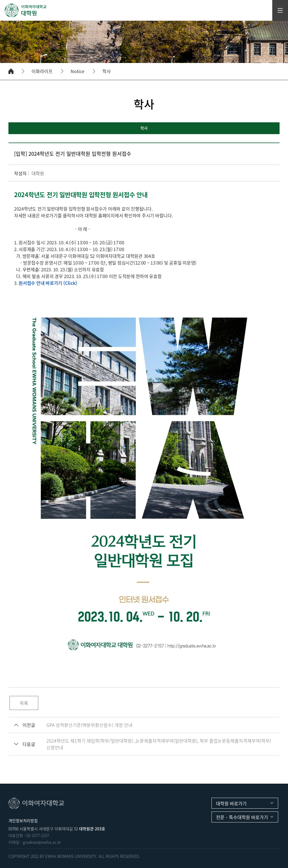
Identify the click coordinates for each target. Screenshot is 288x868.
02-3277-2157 (38, 835)
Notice (77, 71)
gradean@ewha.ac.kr (42, 842)
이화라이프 (42, 71)
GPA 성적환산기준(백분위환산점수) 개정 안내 (89, 725)
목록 (24, 703)
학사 (107, 71)
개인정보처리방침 (23, 820)
